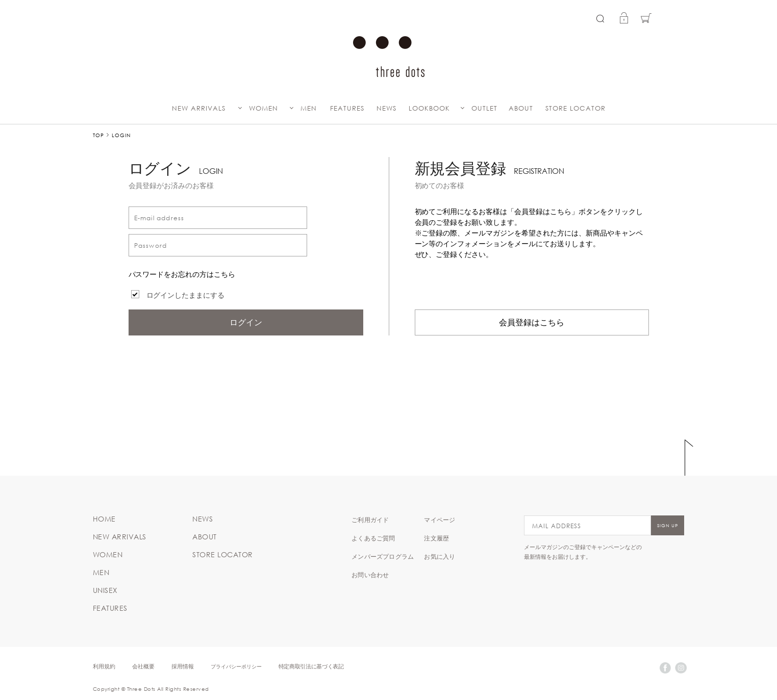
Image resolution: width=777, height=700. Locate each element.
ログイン (246, 322)
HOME (104, 519)
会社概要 (143, 666)
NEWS (386, 108)
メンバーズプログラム (383, 556)
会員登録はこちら (532, 322)
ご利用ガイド (370, 520)
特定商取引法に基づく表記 (311, 666)
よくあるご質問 (373, 538)
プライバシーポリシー (236, 666)
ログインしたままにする (186, 295)
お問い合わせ (370, 575)
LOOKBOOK (429, 108)
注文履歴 (436, 538)
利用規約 (104, 666)
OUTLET (484, 108)
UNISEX (105, 590)
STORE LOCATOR (575, 108)
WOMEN (264, 108)
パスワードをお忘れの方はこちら (182, 274)
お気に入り (440, 556)
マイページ (440, 520)
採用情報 (183, 666)
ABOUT (521, 108)
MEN (309, 108)
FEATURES (347, 108)
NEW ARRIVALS (199, 108)
